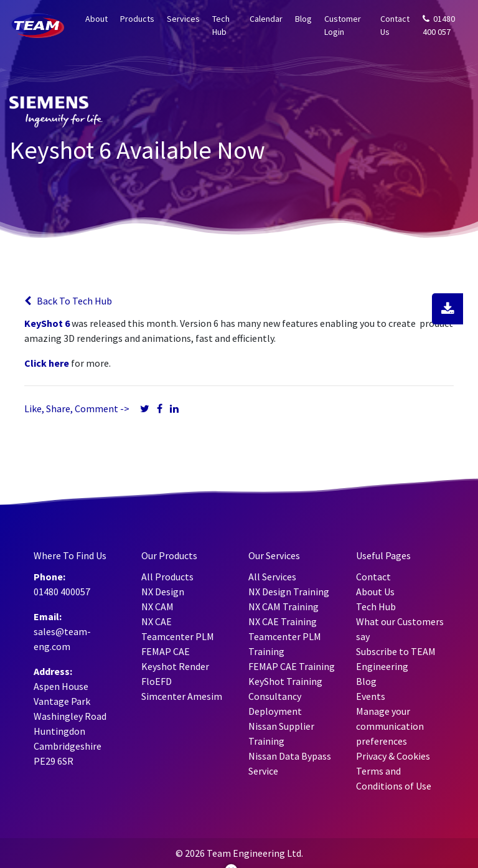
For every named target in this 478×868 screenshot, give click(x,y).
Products (137, 19)
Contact (373, 577)
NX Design (163, 592)
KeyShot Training (285, 681)
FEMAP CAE (166, 651)
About (96, 19)
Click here (47, 363)
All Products (167, 577)
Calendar (266, 19)
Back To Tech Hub (68, 301)
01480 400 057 (439, 25)
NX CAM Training (284, 606)
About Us (375, 592)
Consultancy (275, 696)
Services (183, 19)
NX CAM (157, 606)
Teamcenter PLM (178, 636)
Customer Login (343, 25)
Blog (303, 19)
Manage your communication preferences (390, 726)
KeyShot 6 (47, 323)
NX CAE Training (283, 621)
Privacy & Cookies (393, 756)
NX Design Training (289, 592)
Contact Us (395, 25)
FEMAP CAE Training (292, 666)
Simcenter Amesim (182, 696)
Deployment (275, 711)
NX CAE (157, 621)
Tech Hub (221, 25)
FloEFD (157, 681)
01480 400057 (62, 592)
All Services (272, 577)
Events (371, 696)
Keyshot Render (175, 666)
